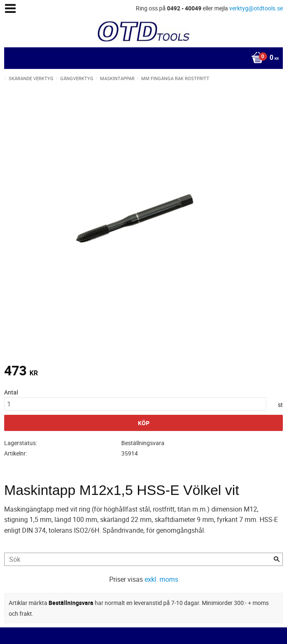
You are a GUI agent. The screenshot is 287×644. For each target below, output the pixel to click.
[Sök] (277, 559)
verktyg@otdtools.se (256, 8)
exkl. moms (161, 579)
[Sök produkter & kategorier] (143, 559)
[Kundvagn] (141, 58)
